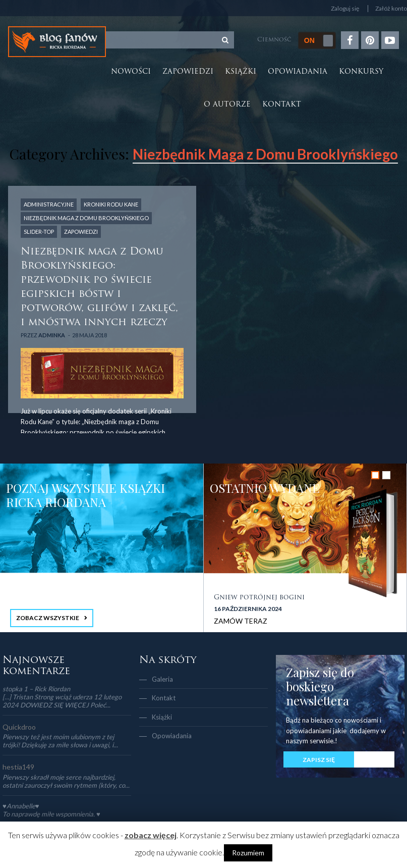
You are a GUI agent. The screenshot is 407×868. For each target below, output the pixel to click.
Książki (241, 72)
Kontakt (282, 105)
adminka (52, 335)
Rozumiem (248, 853)
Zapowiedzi (188, 72)
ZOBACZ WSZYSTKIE (48, 618)
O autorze (227, 105)
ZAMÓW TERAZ (241, 621)
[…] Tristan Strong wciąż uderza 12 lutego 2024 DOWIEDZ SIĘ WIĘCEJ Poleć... (62, 701)
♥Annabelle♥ (21, 806)
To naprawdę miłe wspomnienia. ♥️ (51, 814)
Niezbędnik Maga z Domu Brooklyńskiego (86, 218)
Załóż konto (391, 9)
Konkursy (361, 72)
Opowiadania (298, 72)
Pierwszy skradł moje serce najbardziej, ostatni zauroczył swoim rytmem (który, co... (66, 781)
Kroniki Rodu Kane (111, 204)
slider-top (39, 232)
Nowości (131, 72)
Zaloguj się (345, 9)
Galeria (162, 679)
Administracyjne (49, 204)
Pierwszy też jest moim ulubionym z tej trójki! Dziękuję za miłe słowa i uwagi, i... (60, 741)
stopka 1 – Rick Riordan (36, 689)
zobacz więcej (151, 835)
